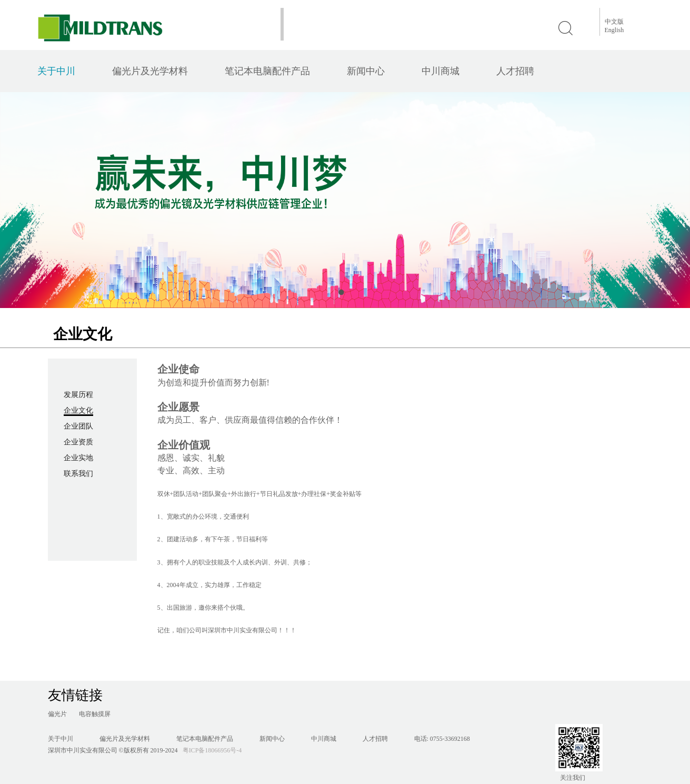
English (614, 30)
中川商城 (441, 71)
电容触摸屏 (95, 714)
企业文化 (78, 410)
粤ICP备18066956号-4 (212, 750)
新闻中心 (366, 71)
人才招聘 (515, 71)
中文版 (614, 22)
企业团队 (78, 426)
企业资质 (78, 442)
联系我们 (78, 474)
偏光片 (57, 714)
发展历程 (78, 395)
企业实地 (78, 458)
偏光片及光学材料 (150, 71)
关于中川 (56, 71)
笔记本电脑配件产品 (267, 71)
